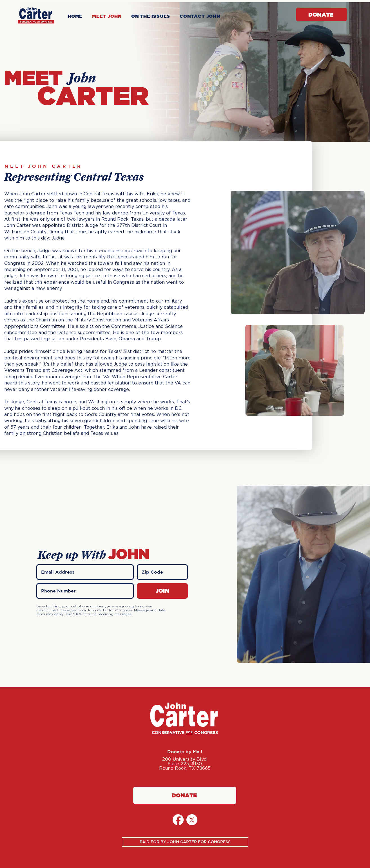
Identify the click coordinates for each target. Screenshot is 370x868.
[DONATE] (321, 14)
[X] (192, 820)
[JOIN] (162, 591)
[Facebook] (178, 820)
